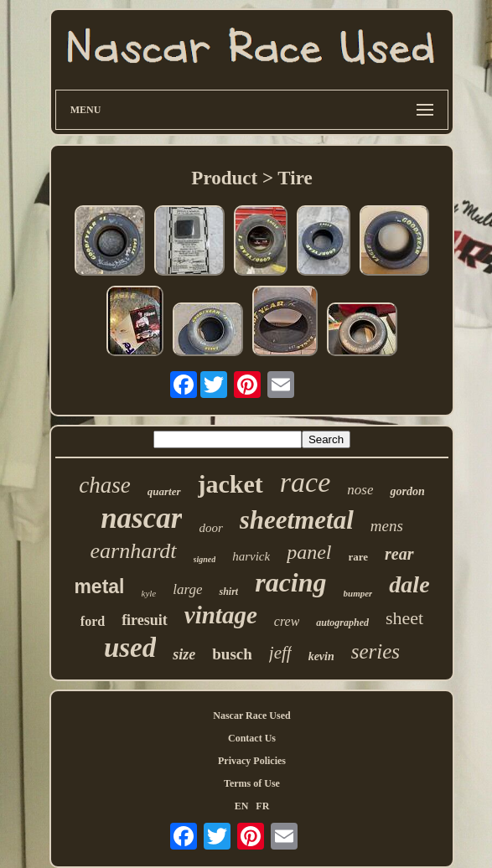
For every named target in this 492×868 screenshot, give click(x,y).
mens (387, 526)
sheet (404, 618)
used (130, 648)
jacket (230, 484)
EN (242, 806)
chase (104, 485)
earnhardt (133, 551)
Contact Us (252, 738)
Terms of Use (252, 783)
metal (99, 586)
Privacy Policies (252, 761)
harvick (251, 556)
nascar (141, 518)
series (375, 651)
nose (360, 490)
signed (205, 559)
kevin (321, 656)
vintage (221, 615)
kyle (149, 593)
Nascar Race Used (251, 716)
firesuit (145, 620)
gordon (407, 491)
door (210, 528)
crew (287, 621)
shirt (228, 592)
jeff (280, 653)
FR (262, 806)
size (184, 654)
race (305, 482)
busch (232, 654)
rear (399, 554)
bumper (358, 593)
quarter (164, 491)
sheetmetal (297, 520)
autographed (342, 623)
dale (409, 584)
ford (93, 621)
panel (309, 552)
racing (290, 582)
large (187, 589)
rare (359, 557)
